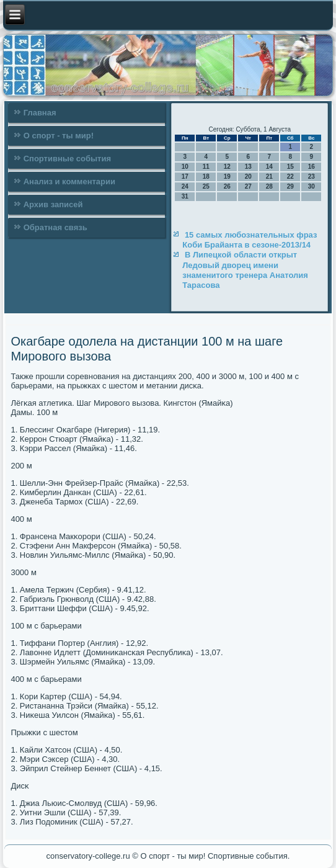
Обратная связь (55, 227)
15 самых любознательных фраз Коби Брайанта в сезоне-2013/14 (250, 240)
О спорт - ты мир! (59, 136)
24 (185, 186)
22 (290, 177)
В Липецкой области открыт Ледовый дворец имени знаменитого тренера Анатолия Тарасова (245, 270)
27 (248, 186)
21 (269, 177)
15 (290, 167)
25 (206, 186)
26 (227, 186)
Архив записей (53, 204)
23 (312, 177)
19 (227, 177)
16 (312, 167)
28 (269, 186)
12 (227, 167)
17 (185, 177)
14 (269, 167)
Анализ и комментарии (69, 181)
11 (206, 167)
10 (185, 167)
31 (185, 196)
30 (312, 186)
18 (206, 177)
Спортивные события (67, 159)
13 (248, 167)
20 (248, 177)
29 (290, 186)
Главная (40, 113)
